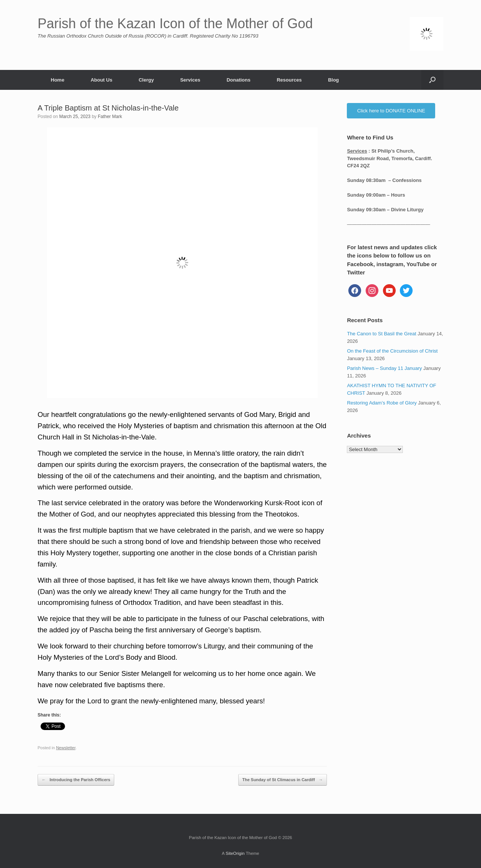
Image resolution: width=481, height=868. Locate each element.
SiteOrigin (235, 853)
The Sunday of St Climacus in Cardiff (283, 780)
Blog (334, 80)
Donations (239, 80)
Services (190, 80)
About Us (101, 80)
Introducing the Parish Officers (76, 780)
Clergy (146, 80)
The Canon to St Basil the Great (381, 334)
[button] (432, 80)
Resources (289, 80)
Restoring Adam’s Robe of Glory (382, 403)
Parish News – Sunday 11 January (384, 368)
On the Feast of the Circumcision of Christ (392, 351)
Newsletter (66, 748)
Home (57, 80)
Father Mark (110, 117)
